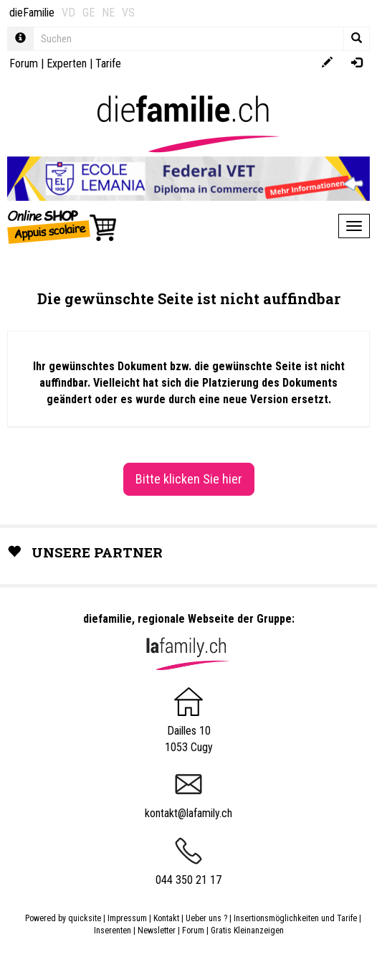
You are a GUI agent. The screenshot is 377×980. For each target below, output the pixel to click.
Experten (67, 63)
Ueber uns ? (206, 918)
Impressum (127, 918)
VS (128, 13)
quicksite (85, 918)
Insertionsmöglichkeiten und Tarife (295, 918)
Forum (24, 63)
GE (89, 13)
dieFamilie (32, 13)
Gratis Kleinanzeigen (247, 930)
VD (68, 13)
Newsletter (157, 930)
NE (108, 13)
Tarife (108, 63)
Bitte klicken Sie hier (189, 479)
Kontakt (166, 918)
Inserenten (114, 930)
